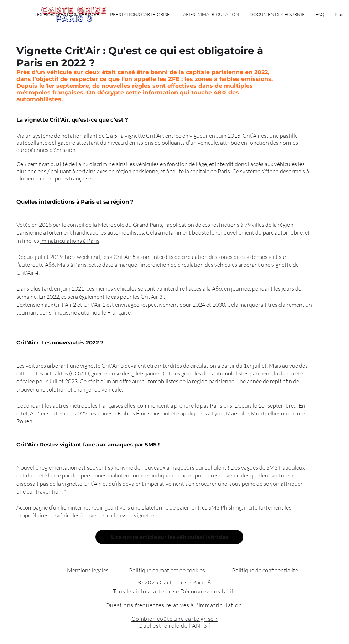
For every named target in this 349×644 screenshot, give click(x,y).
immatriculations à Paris (70, 241)
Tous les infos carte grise (146, 591)
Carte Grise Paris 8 (185, 582)
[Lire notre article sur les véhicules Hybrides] (169, 537)
